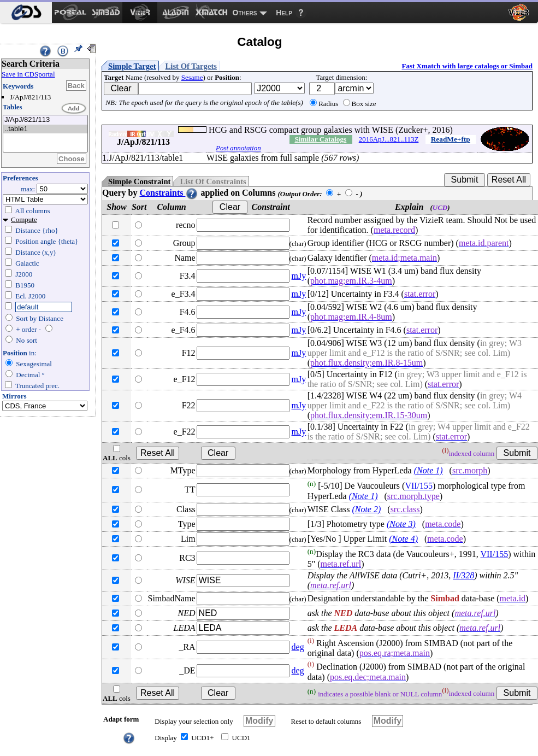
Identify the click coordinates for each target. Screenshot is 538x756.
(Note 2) (366, 509)
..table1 (45, 129)
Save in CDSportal (28, 74)
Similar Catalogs (320, 139)
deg (298, 647)
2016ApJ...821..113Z (389, 139)
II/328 (463, 575)
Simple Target (132, 66)
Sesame (192, 77)
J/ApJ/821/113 (45, 120)
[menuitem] (26, 13)
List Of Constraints (213, 181)
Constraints (169, 193)
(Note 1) (428, 470)
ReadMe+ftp (451, 139)
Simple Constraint (139, 181)
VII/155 (419, 486)
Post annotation (238, 148)
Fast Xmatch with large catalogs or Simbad (467, 66)
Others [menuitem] (245, 13)
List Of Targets (191, 66)
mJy (299, 276)
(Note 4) (403, 539)
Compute (24, 219)
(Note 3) (401, 524)
